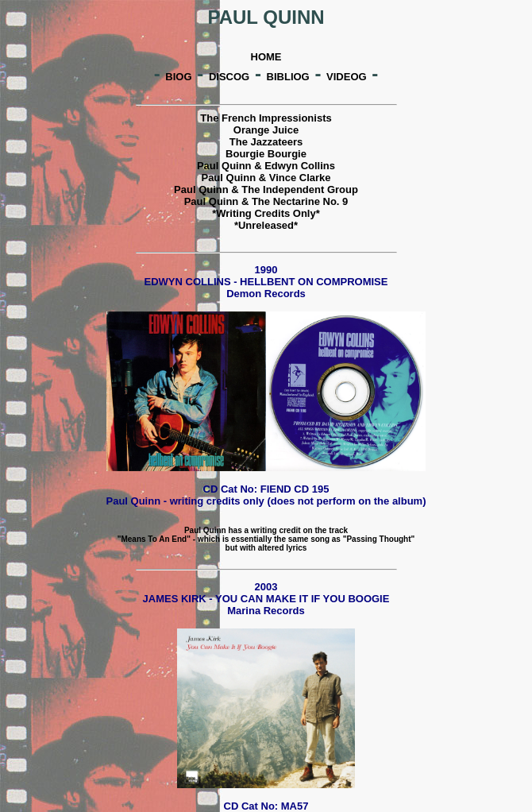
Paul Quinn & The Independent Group (266, 189)
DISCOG (229, 77)
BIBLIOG (288, 77)
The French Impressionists (266, 118)
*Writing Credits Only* (266, 213)
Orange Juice (266, 130)
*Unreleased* (266, 225)
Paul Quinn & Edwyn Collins (266, 166)
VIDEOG (347, 77)
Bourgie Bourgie (266, 154)
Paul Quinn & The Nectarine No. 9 (266, 201)
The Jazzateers (266, 142)
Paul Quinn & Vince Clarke (266, 178)
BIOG (178, 77)
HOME (266, 57)
